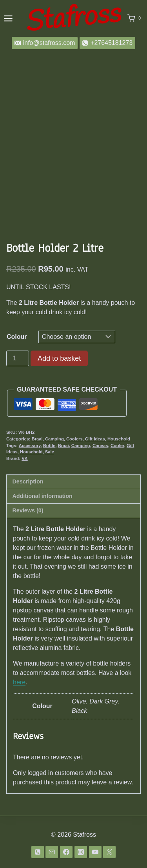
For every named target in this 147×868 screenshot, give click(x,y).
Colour (17, 337)
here (19, 682)
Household (119, 439)
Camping (54, 439)
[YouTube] (95, 852)
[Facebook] (66, 852)
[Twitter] (109, 852)
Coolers (74, 439)
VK (25, 458)
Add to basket (59, 358)
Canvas (100, 446)
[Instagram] (81, 852)
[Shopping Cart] (136, 18)
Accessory (30, 446)
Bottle (49, 446)
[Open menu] (8, 18)
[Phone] (38, 852)
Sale (50, 452)
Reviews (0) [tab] (28, 510)
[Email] (52, 852)
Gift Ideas (95, 439)
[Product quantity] (18, 358)
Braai (37, 439)
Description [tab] (28, 481)
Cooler (117, 446)
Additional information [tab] (42, 496)
